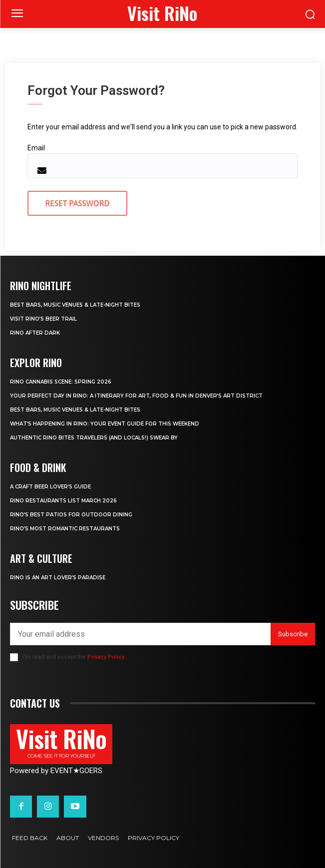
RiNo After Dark (35, 333)
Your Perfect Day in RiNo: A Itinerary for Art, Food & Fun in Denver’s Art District (136, 396)
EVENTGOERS (76, 771)
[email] (140, 634)
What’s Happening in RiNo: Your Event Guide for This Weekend (105, 424)
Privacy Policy (106, 657)
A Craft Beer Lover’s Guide (50, 487)
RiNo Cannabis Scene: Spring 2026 (61, 382)
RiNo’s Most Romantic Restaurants (65, 529)
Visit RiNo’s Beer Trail (43, 319)
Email (36, 148)
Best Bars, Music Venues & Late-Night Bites (75, 305)
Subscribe (293, 634)
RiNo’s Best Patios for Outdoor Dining (71, 515)
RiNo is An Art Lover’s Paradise (58, 578)
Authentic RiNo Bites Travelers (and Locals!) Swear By (94, 438)
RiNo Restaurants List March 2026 (63, 501)
